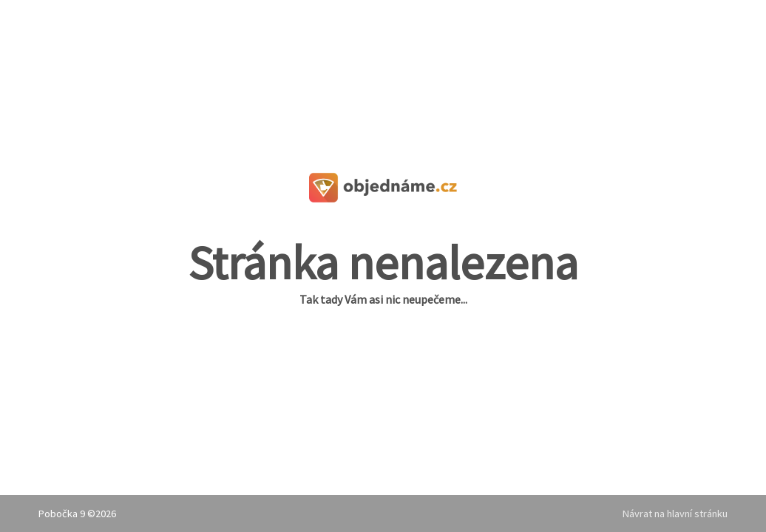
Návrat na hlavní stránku (675, 514)
